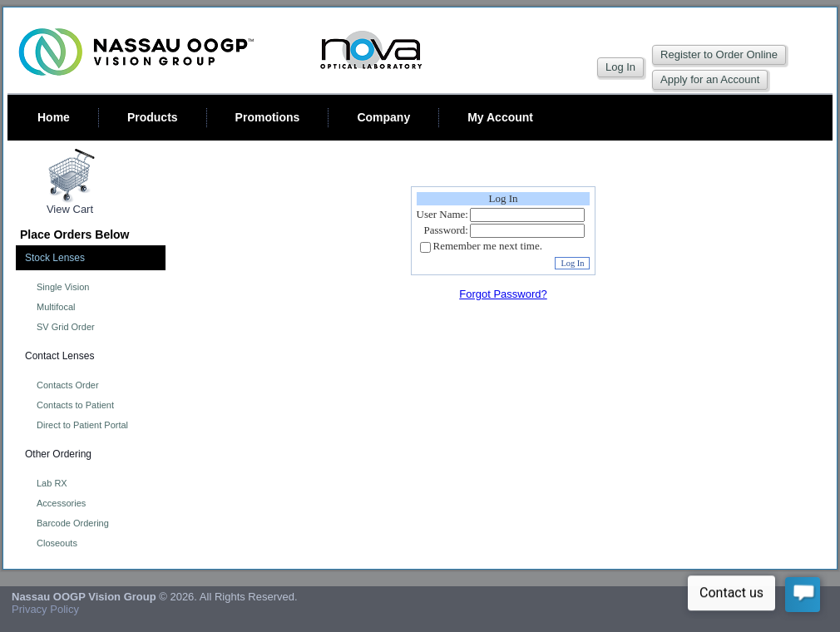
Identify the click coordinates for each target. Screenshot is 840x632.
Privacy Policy (45, 609)
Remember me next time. (488, 247)
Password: (446, 230)
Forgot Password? (503, 294)
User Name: (442, 214)
